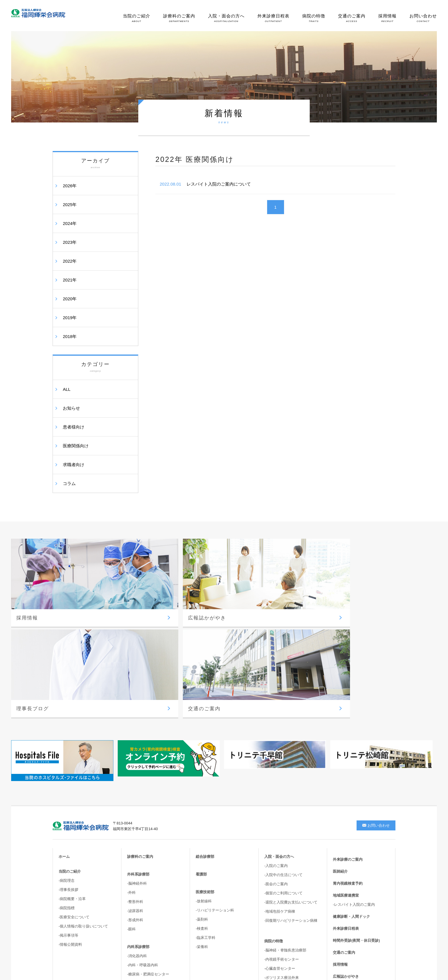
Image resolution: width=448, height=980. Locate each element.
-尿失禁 (270, 891)
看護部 (201, 754)
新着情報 (340, 881)
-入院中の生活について (283, 755)
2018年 (70, 336)
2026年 (70, 186)
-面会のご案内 (276, 764)
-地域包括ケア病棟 (280, 791)
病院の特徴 (314, 18)
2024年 (70, 223)
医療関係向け (76, 446)
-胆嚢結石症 (274, 882)
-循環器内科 (137, 863)
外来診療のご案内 (348, 739)
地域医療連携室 (346, 775)
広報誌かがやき (346, 857)
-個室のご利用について (283, 773)
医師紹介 (340, 751)
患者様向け (74, 427)
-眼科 (131, 809)
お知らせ (71, 408)
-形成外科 (135, 800)
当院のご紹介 (137, 18)
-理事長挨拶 (68, 770)
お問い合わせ (423, 18)
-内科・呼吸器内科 (143, 845)
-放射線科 (204, 781)
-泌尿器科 (135, 791)
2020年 (70, 299)
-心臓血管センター (280, 849)
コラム (69, 483)
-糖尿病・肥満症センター (148, 854)
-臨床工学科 (206, 818)
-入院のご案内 (276, 746)
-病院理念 (67, 761)
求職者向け (74, 465)
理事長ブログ (344, 869)
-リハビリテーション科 (215, 790)
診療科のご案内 (179, 18)
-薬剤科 (202, 799)
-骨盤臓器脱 (274, 900)
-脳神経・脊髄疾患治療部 (285, 830)
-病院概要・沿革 (72, 779)
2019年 (70, 318)
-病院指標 (67, 788)
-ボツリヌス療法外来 (282, 858)
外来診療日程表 (273, 18)
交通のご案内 (352, 18)
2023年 (70, 242)
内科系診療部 (138, 827)
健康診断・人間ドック (351, 797)
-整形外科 (135, 782)
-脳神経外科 (137, 763)
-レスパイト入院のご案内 (354, 785)
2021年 (70, 280)
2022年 (70, 261)
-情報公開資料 (70, 825)
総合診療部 (205, 737)
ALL (67, 389)
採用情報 (387, 18)
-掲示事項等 (68, 815)
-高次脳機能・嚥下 (280, 909)
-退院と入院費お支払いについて (291, 782)
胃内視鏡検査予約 (348, 763)
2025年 (70, 205)
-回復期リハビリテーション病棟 (291, 801)
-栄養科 (202, 827)
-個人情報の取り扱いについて (83, 806)
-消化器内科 (137, 836)
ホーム (64, 737)
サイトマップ (344, 893)
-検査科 (202, 809)
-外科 (131, 773)
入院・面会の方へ (226, 18)
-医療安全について (74, 797)
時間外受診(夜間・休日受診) (356, 821)
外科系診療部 (138, 754)
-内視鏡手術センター (282, 839)
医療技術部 (205, 772)
